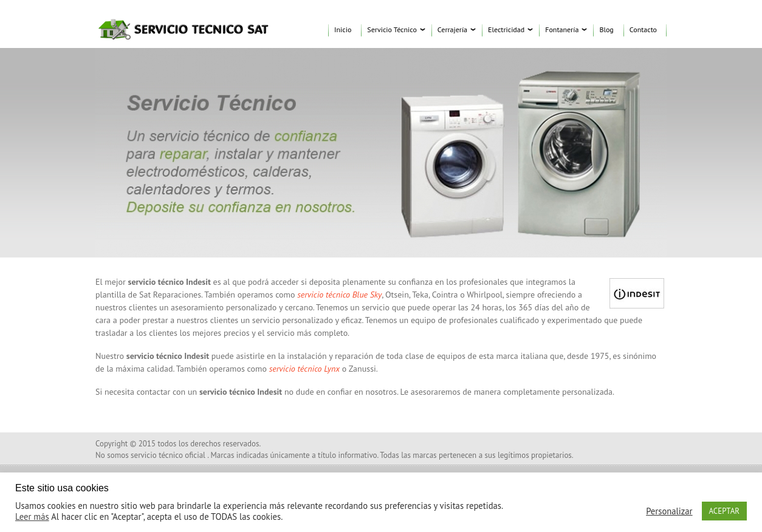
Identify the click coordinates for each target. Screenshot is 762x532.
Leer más (32, 517)
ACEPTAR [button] (724, 511)
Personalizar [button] (669, 511)
